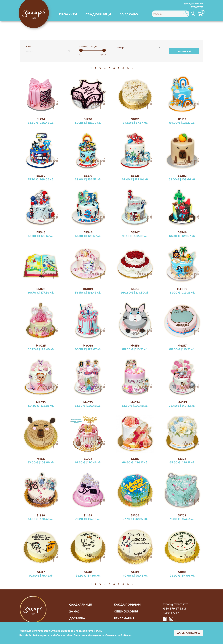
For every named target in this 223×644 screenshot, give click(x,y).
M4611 (41, 459)
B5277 (88, 176)
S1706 (135, 515)
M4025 (41, 345)
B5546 (88, 232)
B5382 (182, 176)
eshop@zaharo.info (193, 4)
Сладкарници (81, 605)
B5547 (135, 232)
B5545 (41, 232)
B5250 (41, 176)
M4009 (182, 289)
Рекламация (124, 618)
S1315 (135, 459)
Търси (28, 46)
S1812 (135, 119)
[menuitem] (68, 14)
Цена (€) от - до (88, 46)
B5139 (182, 119)
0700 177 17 (197, 7)
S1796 (88, 119)
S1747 (41, 572)
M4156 (135, 345)
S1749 (135, 572)
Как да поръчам (127, 605)
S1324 (182, 459)
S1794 (41, 119)
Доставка (77, 618)
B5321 (135, 176)
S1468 (88, 515)
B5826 (41, 289)
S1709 (182, 515)
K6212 (135, 289)
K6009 (88, 289)
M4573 (88, 402)
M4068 (88, 345)
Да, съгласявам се (189, 633)
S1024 (88, 459)
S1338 (41, 515)
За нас (74, 612)
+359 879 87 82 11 (174, 609)
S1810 (182, 572)
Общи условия (126, 612)
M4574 (135, 402)
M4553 (41, 402)
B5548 (182, 232)
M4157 (182, 345)
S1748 (88, 572)
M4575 (182, 402)
